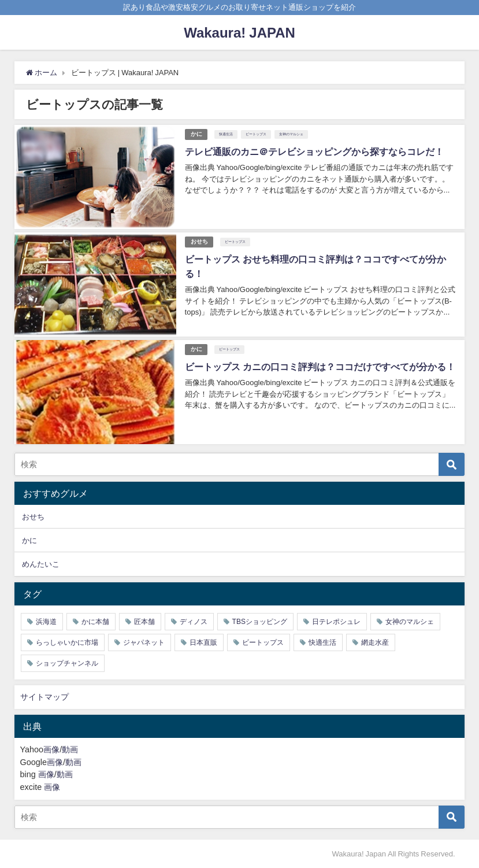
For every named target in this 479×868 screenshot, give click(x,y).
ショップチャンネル (67, 663)
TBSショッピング (260, 622)
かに (196, 134)
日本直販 (203, 642)
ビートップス (257, 134)
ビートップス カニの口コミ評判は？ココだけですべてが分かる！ (320, 367)
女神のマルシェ (292, 134)
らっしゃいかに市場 (67, 642)
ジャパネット (144, 642)
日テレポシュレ (336, 622)
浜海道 (46, 622)
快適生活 (226, 134)
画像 (51, 749)
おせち (199, 241)
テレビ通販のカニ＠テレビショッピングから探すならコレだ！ (314, 152)
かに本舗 (95, 622)
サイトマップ (44, 697)
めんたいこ (41, 564)
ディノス (194, 622)
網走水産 (375, 642)
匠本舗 (144, 622)
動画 (70, 749)
